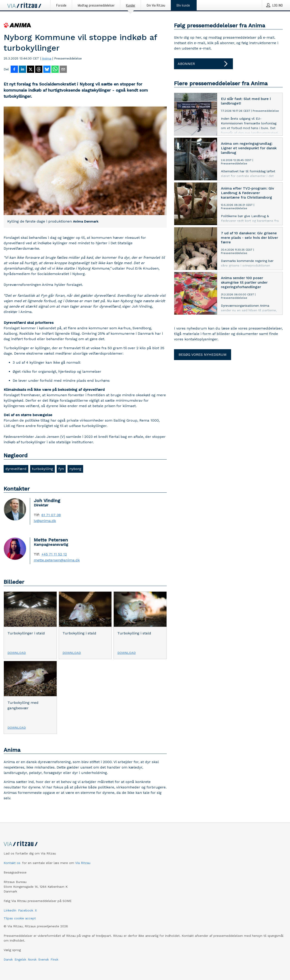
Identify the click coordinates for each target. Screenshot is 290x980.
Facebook (26, 910)
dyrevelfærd (16, 469)
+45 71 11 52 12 (54, 554)
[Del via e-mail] (63, 70)
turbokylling (42, 469)
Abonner (203, 64)
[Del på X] (31, 70)
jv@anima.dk (45, 521)
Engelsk (20, 959)
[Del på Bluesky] (47, 70)
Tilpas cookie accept (20, 918)
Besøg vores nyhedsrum (203, 355)
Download (17, 653)
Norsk (32, 959)
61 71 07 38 (51, 515)
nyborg (75, 469)
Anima (47, 58)
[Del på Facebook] (14, 70)
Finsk (54, 959)
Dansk (8, 959)
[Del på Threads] (39, 70)
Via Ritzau (83, 863)
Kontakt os (12, 863)
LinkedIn (10, 910)
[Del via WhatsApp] (55, 70)
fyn (61, 469)
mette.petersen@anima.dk (57, 560)
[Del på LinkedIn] (22, 70)
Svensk (43, 959)
